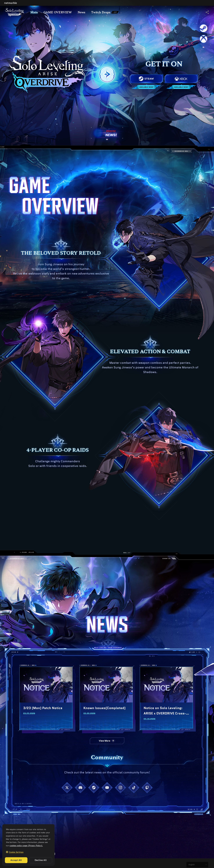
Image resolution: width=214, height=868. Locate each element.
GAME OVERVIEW (58, 12)
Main (34, 12)
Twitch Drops (105, 12)
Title (15, 12)
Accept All (16, 860)
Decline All (41, 860)
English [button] (192, 865)
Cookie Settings (16, 852)
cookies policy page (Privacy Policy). (26, 846)
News (81, 12)
